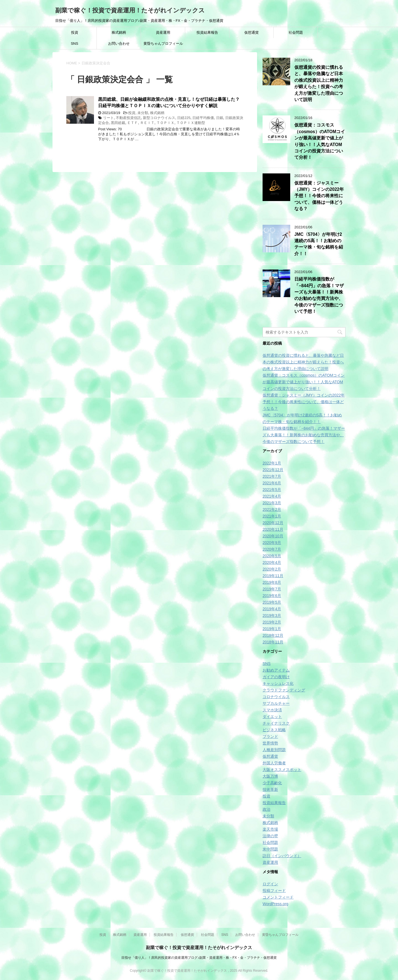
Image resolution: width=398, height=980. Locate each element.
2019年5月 (272, 602)
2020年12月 (273, 523)
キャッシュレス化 (278, 683)
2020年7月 (272, 549)
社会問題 (296, 32)
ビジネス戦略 (274, 730)
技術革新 (270, 789)
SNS (74, 43)
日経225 (184, 118)
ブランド (270, 736)
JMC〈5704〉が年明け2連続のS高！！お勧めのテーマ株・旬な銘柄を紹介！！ (319, 244)
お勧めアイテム (276, 670)
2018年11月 (273, 642)
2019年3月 (272, 616)
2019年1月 (272, 629)
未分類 (143, 113)
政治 (266, 809)
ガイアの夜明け (276, 677)
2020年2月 (272, 569)
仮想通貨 (252, 32)
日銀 (220, 118)
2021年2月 (272, 509)
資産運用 (163, 32)
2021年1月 (272, 516)
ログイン (270, 884)
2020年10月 (273, 536)
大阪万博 (270, 776)
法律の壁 (270, 836)
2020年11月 (273, 529)
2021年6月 (272, 483)
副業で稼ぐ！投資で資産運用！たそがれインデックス (130, 10)
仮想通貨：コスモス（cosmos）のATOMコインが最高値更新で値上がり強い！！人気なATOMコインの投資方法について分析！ (304, 382)
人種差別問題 (274, 750)
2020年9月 (272, 543)
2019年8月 (272, 582)
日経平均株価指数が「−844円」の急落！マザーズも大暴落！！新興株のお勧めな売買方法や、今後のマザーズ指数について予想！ (319, 295)
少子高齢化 (272, 783)
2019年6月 (272, 596)
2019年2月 (272, 622)
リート (108, 118)
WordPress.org (275, 904)
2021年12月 (273, 470)
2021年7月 (272, 476)
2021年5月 (272, 490)
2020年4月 (272, 562)
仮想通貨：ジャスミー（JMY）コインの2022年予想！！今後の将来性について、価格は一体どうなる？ (319, 196)
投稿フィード (274, 891)
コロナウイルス (276, 697)
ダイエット (272, 717)
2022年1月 (272, 463)
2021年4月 (272, 496)
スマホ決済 (272, 710)
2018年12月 (273, 635)
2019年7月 (272, 589)
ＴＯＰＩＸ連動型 (191, 123)
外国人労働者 (274, 763)
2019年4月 (272, 609)
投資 (75, 32)
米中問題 (270, 849)
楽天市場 (270, 829)
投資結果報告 (207, 32)
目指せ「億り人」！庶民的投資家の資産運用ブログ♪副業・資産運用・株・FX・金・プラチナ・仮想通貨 (199, 958)
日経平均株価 (203, 118)
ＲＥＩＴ (147, 123)
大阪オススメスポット (282, 770)
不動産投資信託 (128, 118)
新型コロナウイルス (159, 118)
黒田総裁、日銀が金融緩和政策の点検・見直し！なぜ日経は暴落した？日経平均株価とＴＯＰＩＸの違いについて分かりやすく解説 (169, 102)
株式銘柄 (119, 32)
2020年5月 (272, 556)
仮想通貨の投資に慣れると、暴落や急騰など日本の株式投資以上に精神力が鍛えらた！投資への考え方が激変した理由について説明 (319, 83)
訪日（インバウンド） (282, 856)
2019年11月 (273, 576)
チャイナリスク (276, 723)
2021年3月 (272, 503)
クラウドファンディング (284, 690)
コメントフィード (278, 897)
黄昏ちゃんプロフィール (163, 43)
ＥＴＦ (133, 123)
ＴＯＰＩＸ (165, 123)
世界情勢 (270, 743)
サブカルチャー (276, 703)
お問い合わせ (119, 43)
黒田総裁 (118, 123)
